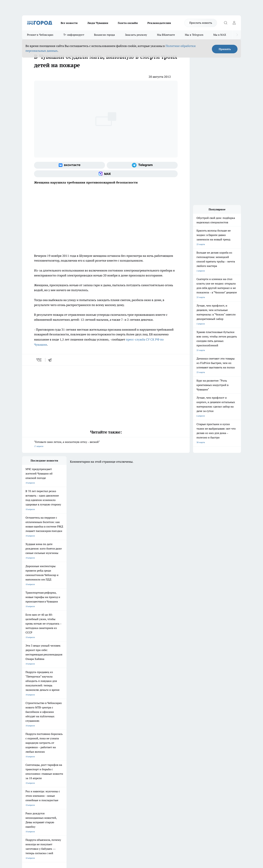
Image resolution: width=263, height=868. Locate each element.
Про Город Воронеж (120, 731)
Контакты (113, 755)
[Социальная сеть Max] (106, 174)
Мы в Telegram (194, 35)
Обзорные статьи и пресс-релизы (125, 759)
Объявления (28, 759)
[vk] (39, 360)
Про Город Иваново (149, 731)
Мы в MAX (220, 35)
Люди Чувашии (98, 23)
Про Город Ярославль (32, 735)
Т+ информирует (74, 35)
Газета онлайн (128, 23)
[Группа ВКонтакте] (70, 165)
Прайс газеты (29, 764)
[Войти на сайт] (234, 23)
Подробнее (112, 814)
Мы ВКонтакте (166, 35)
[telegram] (51, 360)
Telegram (26, 755)
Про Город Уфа (117, 735)
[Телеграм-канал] (142, 165)
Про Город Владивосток (63, 742)
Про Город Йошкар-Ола (92, 731)
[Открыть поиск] (226, 23)
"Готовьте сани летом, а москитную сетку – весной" (106, 444)
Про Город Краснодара (92, 742)
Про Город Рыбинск (90, 735)
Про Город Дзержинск (33, 742)
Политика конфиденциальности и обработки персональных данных (55, 819)
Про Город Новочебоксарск (35, 731)
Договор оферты (73, 759)
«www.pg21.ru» (46, 771)
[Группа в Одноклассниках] (180, 736)
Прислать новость (201, 23)
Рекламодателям (159, 23)
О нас (68, 755)
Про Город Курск (60, 735)
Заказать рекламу (136, 35)
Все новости (69, 23)
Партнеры (113, 764)
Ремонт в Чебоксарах (40, 35)
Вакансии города (105, 35)
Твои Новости (58, 731)
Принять (225, 49)
